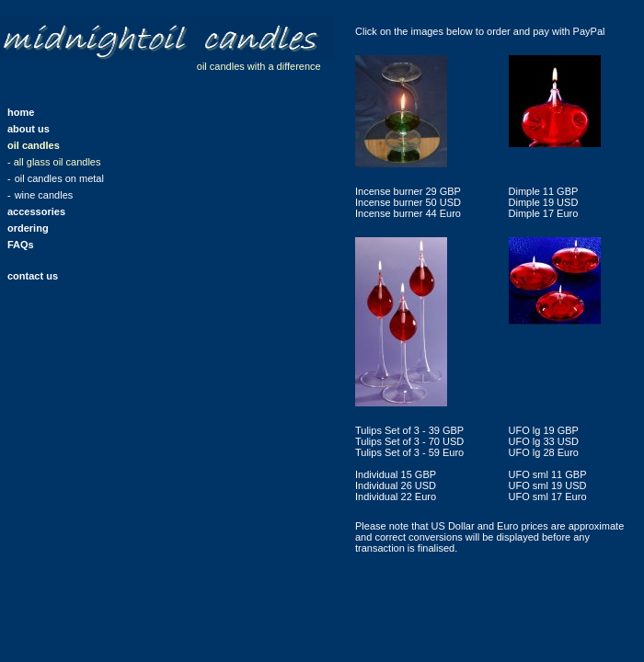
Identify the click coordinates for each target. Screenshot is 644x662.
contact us (33, 276)
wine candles (44, 195)
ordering (28, 228)
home (21, 112)
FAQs (21, 245)
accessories (36, 211)
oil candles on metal (59, 178)
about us (29, 129)
